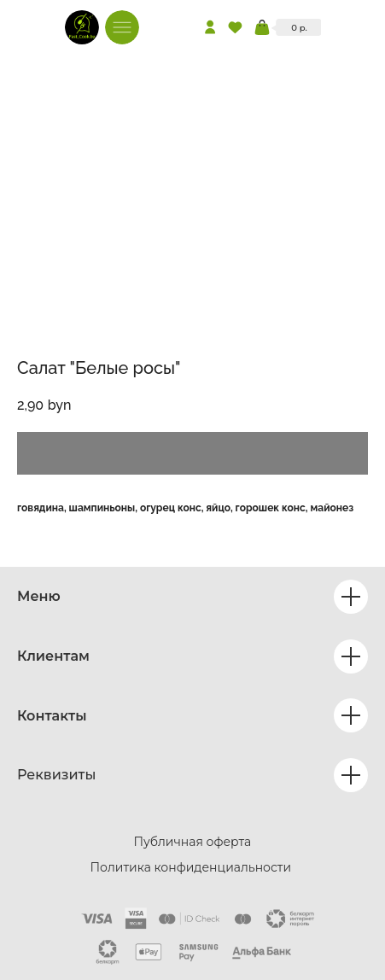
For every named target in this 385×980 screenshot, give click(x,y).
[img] (82, 27)
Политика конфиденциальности (191, 867)
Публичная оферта (193, 842)
